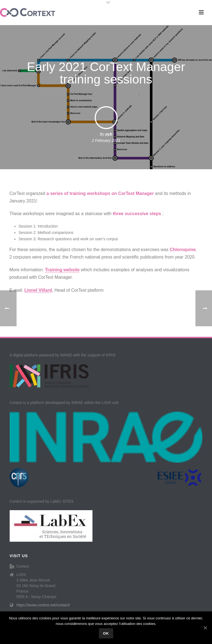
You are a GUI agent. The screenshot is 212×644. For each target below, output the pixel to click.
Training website (62, 270)
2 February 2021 (106, 140)
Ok (106, 633)
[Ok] (205, 628)
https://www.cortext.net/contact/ (43, 605)
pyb (109, 134)
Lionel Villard (38, 290)
